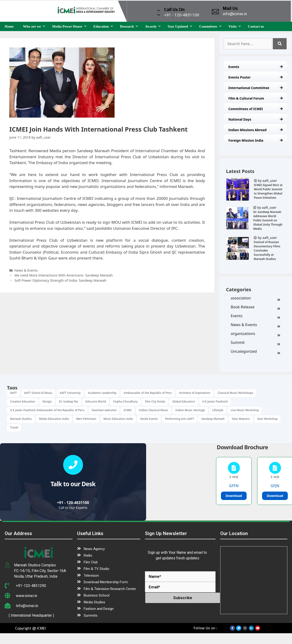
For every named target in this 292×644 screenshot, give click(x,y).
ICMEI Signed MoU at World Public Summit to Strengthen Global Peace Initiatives (268, 191)
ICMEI (128, 410)
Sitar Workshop (267, 419)
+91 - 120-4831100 (73, 503)
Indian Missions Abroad (256, 130)
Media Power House (70, 26)
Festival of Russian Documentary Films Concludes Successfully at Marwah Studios (267, 250)
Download (234, 496)
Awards (154, 26)
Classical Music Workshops (236, 393)
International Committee (256, 88)
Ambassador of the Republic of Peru (148, 393)
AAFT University (70, 393)
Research (130, 26)
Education (105, 26)
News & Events (256, 325)
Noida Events (149, 419)
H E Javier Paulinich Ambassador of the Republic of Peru (47, 410)
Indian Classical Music (153, 410)
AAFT (13, 393)
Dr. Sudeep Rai (68, 401)
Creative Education (23, 401)
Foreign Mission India (256, 140)
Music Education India (118, 419)
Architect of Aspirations (195, 393)
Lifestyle (218, 410)
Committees (211, 26)
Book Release (256, 307)
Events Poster (256, 77)
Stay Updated (181, 26)
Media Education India (54, 419)
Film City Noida (155, 401)
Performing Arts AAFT (180, 419)
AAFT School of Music (38, 393)
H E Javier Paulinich (215, 401)
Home (9, 26)
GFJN (275, 486)
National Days (256, 119)
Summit (256, 343)
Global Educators (184, 401)
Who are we (35, 26)
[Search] (280, 44)
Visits (236, 26)
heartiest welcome (104, 410)
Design (47, 401)
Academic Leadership (102, 393)
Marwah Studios (21, 419)
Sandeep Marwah (213, 419)
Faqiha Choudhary (125, 401)
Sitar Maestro (241, 419)
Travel (14, 427)
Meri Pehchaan (86, 419)
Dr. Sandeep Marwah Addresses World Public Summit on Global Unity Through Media (268, 220)
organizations (256, 334)
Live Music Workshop (245, 410)
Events (256, 67)
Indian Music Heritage (190, 410)
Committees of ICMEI (256, 109)
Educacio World (96, 401)
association (256, 299)
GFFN (234, 486)
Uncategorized (256, 352)
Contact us (256, 26)
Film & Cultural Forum (256, 98)
